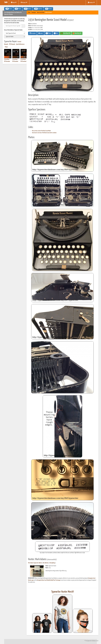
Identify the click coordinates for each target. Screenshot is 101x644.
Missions (24, 2)
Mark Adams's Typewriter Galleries (35, 563)
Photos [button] (48, 33)
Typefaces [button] (38, 9)
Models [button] (18, 9)
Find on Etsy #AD (77, 33)
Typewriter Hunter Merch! (62, 592)
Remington (34, 12)
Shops (6, 47)
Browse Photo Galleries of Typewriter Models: (13, 30)
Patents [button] (48, 9)
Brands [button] (9, 9)
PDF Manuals (12, 44)
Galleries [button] (28, 9)
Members (91, 2)
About (14, 2)
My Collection (46, 563)
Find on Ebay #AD (65, 33)
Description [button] (32, 33)
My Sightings (52, 563)
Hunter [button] (41, 33)
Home (29, 12)
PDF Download (7, 61)
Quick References (20, 44)
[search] (15, 33)
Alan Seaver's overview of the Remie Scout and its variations (44, 133)
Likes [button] (56, 33)
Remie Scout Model (41, 12)
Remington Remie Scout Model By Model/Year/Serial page (49, 580)
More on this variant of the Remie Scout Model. (41, 131)
